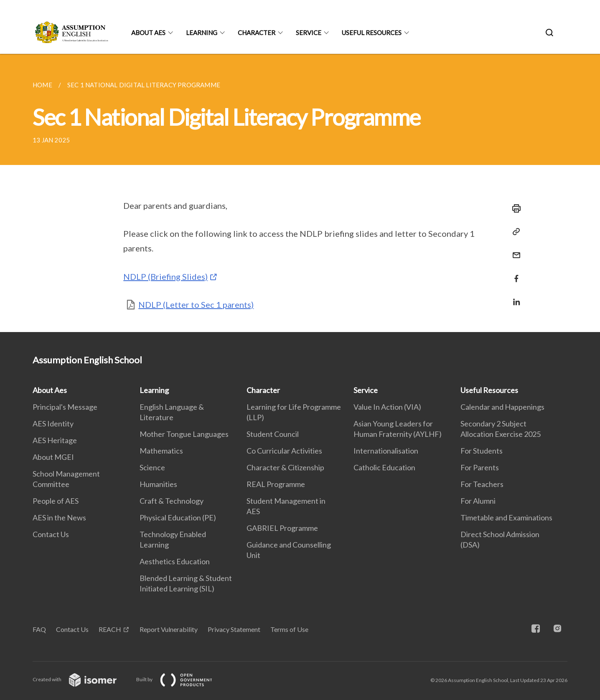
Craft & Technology (172, 501)
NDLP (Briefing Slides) (165, 276)
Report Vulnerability (169, 629)
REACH (110, 629)
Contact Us (51, 534)
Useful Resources (372, 33)
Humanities (158, 484)
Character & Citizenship (285, 467)
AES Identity (53, 424)
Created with (81, 679)
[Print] (514, 208)
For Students (482, 451)
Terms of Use (289, 629)
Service (309, 33)
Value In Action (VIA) (387, 407)
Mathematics (161, 451)
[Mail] (514, 250)
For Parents (480, 467)
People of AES (56, 501)
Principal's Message (65, 407)
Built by (181, 679)
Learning (202, 33)
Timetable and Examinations (506, 517)
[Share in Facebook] (514, 273)
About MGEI (53, 457)
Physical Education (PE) (178, 517)
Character (257, 33)
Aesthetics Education (175, 561)
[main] (300, 193)
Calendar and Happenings (502, 407)
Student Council (273, 434)
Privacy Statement (234, 629)
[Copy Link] (514, 232)
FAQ (39, 629)
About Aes (148, 33)
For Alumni (478, 501)
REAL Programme (276, 484)
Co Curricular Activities (284, 451)
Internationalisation (386, 451)
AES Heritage (55, 440)
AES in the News (59, 517)
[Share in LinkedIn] (514, 297)
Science (152, 467)
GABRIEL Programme (282, 528)
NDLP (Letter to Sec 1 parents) (196, 304)
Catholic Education (384, 467)
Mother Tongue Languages (184, 434)
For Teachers (482, 484)
